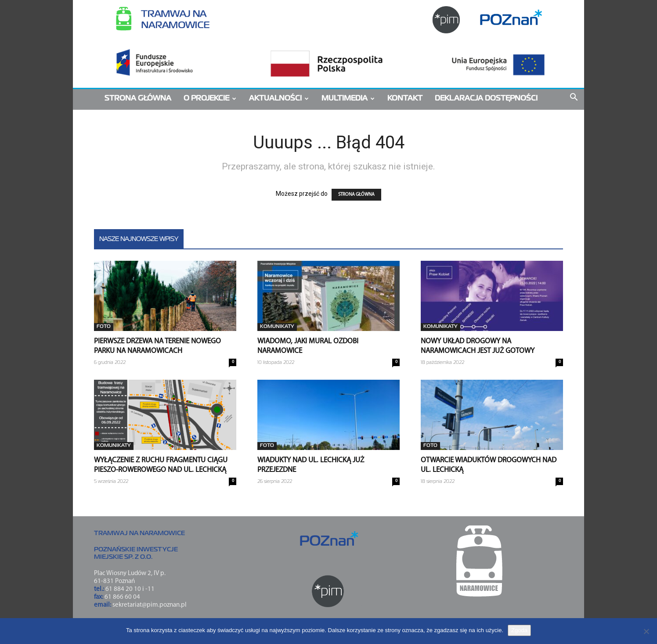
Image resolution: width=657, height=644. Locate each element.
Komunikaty (277, 327)
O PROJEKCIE (210, 99)
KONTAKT (405, 99)
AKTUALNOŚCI (279, 99)
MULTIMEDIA (348, 99)
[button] (574, 99)
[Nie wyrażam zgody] (646, 631)
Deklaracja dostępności (486, 99)
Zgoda (519, 630)
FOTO (104, 327)
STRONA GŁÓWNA (138, 99)
